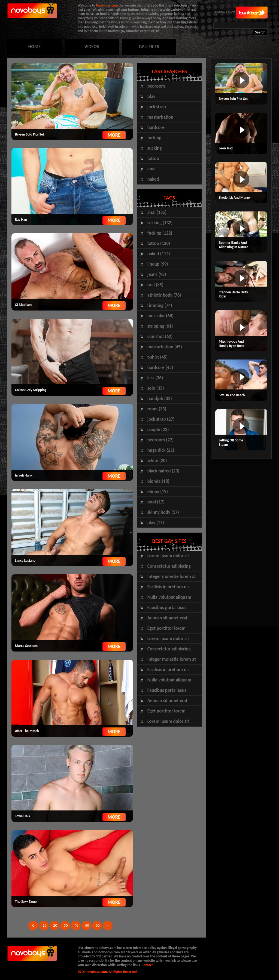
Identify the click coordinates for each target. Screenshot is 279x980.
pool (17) (156, 502)
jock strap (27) (161, 419)
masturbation (160, 117)
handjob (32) (160, 399)
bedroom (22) (160, 440)
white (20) (157, 461)
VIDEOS (92, 47)
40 (76, 925)
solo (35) (156, 388)
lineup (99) (158, 264)
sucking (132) (160, 223)
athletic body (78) (164, 295)
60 (98, 925)
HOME (34, 47)
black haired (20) (163, 471)
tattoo (153, 159)
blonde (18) (158, 481)
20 (55, 925)
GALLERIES (149, 47)
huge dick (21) (161, 450)
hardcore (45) (160, 368)
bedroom (156, 86)
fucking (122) (160, 233)
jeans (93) (157, 274)
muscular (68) (160, 316)
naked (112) (159, 254)
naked (153, 179)
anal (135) (157, 212)
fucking (154, 138)
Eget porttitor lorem (166, 628)
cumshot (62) (160, 337)
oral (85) (155, 285)
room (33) (157, 409)
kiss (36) (155, 378)
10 (44, 925)
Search (260, 32)
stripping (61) (160, 326)
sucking (155, 148)
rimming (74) (160, 305)
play (151, 96)
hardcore (156, 128)
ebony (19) (158, 492)
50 (87, 925)
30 (66, 925)
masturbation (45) (165, 347)
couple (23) (158, 430)
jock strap (157, 107)
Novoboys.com (107, 5)
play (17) (156, 523)
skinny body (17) (163, 512)
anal (151, 169)
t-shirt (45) (157, 357)
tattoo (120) (159, 243)
